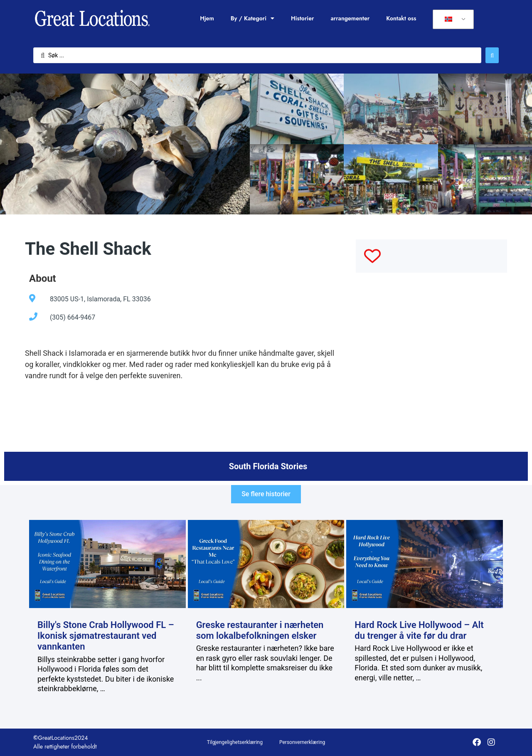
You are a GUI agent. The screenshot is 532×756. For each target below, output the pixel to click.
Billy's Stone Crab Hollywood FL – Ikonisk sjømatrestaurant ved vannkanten (106, 636)
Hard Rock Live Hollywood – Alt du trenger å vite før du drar (419, 630)
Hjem (207, 18)
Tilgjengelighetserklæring (235, 742)
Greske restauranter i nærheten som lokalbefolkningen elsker (260, 630)
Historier (302, 18)
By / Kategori (252, 18)
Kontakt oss (401, 18)
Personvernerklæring (302, 742)
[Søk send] (492, 55)
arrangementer (350, 18)
